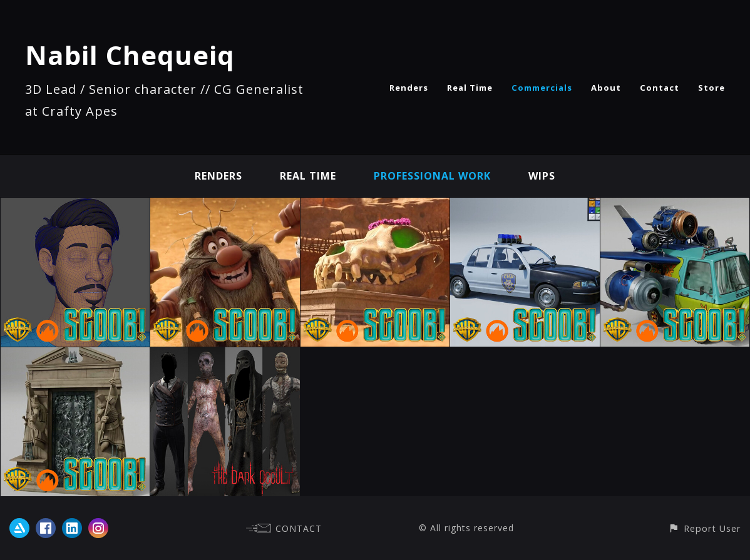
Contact (660, 88)
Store (711, 88)
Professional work (432, 176)
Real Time (470, 88)
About (606, 88)
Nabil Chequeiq (130, 55)
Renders (409, 88)
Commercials (542, 88)
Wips (542, 176)
